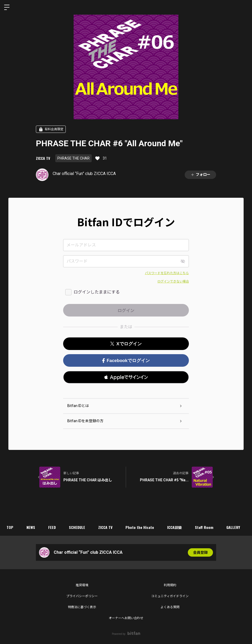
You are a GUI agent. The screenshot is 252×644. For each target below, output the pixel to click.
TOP (10, 527)
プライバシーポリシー (82, 596)
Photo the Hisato (140, 527)
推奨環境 (82, 585)
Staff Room (204, 527)
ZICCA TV (43, 158)
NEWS (31, 527)
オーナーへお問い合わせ (126, 618)
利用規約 (170, 585)
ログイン (244, 7)
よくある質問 (170, 607)
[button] (126, 377)
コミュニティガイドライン (170, 596)
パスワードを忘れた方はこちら (167, 273)
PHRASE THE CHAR (73, 158)
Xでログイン (126, 344)
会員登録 (200, 552)
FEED (52, 527)
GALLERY (233, 527)
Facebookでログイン (126, 361)
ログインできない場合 (173, 281)
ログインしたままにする (97, 292)
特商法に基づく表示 (82, 607)
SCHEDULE (77, 527)
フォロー (200, 175)
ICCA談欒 (174, 527)
